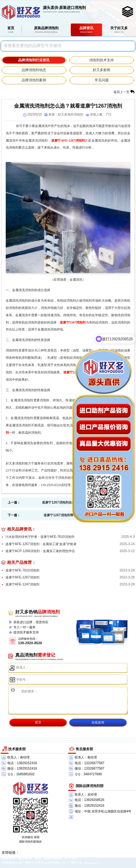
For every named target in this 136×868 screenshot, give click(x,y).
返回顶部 (128, 840)
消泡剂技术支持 (102, 60)
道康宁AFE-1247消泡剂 (22, 584)
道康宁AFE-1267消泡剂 (68, 140)
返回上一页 (121, 92)
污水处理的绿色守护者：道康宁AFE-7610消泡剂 (40, 537)
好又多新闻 (102, 70)
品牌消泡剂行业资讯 (34, 60)
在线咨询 (98, 722)
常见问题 (102, 80)
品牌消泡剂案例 (34, 80)
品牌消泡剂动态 (34, 70)
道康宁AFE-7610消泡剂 (22, 570)
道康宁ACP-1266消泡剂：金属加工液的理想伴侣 (40, 551)
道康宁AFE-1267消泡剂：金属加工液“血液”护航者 (41, 544)
